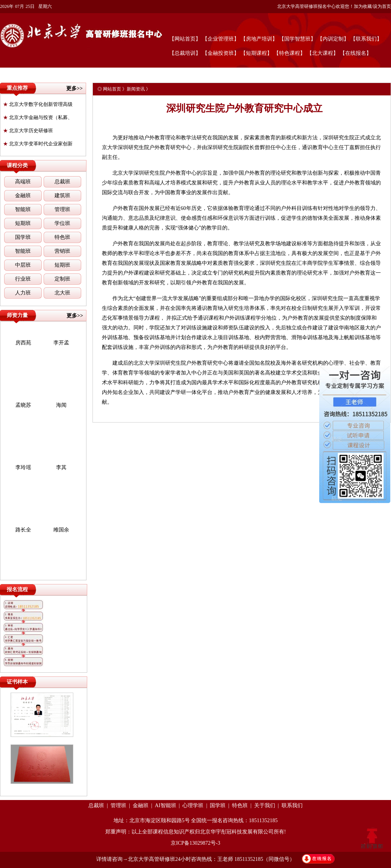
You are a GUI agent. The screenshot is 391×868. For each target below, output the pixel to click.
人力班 (23, 293)
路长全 (23, 530)
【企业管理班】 (221, 39)
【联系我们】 (366, 39)
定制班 (62, 279)
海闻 (61, 405)
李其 (61, 467)
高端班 (23, 182)
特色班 (62, 237)
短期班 (23, 223)
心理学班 (193, 805)
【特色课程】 (289, 53)
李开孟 (61, 343)
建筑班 (62, 195)
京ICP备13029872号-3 (195, 843)
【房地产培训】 (259, 39)
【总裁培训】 (185, 53)
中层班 (23, 265)
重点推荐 (17, 88)
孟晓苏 (23, 405)
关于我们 (265, 805)
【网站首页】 (185, 39)
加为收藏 (363, 6)
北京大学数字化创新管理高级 (38, 104)
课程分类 (17, 165)
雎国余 (61, 530)
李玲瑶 (23, 467)
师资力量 (17, 315)
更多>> (74, 88)
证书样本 (17, 682)
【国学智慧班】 (297, 39)
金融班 (23, 195)
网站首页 (112, 89)
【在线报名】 (356, 53)
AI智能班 (166, 805)
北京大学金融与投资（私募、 (38, 117)
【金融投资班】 (221, 53)
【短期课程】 (256, 53)
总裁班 (62, 182)
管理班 (62, 209)
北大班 (62, 293)
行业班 (23, 279)
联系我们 (292, 805)
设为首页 (382, 6)
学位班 (62, 223)
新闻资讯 (136, 89)
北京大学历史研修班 (28, 131)
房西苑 (23, 343)
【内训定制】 (333, 39)
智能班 (23, 209)
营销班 (62, 251)
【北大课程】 (323, 53)
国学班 (23, 237)
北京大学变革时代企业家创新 (38, 144)
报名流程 (17, 589)
